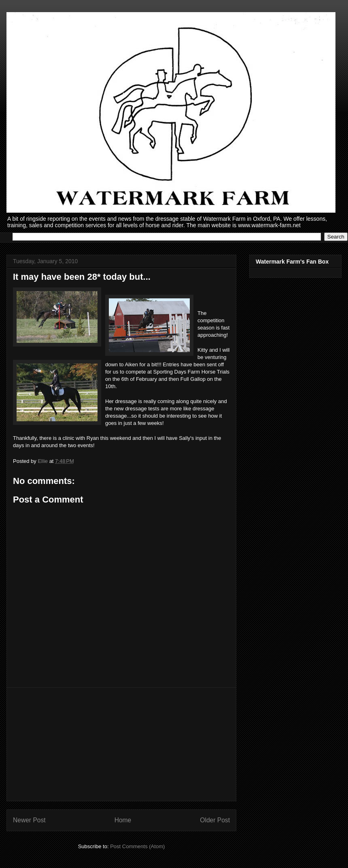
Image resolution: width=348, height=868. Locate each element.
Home (123, 820)
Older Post (215, 820)
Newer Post (29, 820)
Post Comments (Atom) (137, 846)
